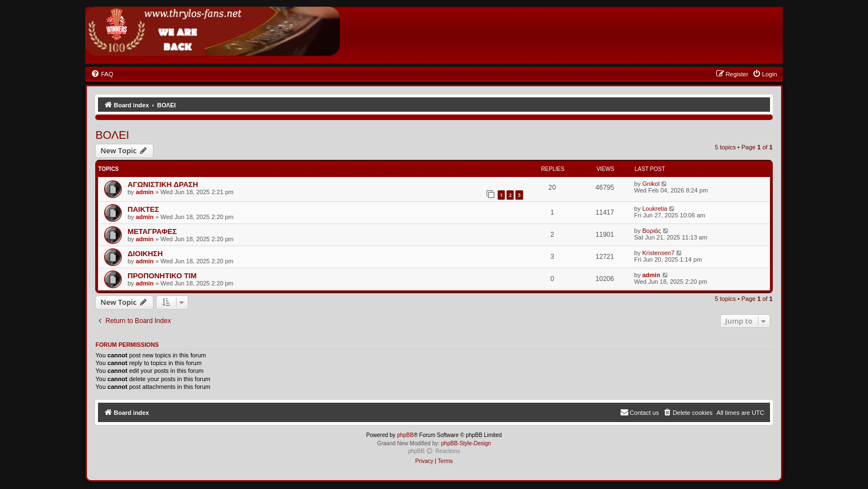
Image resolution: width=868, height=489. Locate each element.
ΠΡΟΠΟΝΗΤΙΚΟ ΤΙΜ (162, 276)
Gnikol (651, 184)
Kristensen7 (658, 253)
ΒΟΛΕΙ (112, 135)
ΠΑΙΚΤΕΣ (143, 209)
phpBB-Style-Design (466, 443)
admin (144, 192)
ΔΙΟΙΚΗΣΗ (145, 254)
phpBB (405, 435)
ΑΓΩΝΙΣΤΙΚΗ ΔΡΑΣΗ (162, 184)
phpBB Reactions (434, 451)
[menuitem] (102, 74)
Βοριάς (652, 231)
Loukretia (655, 209)
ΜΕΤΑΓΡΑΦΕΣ (152, 232)
